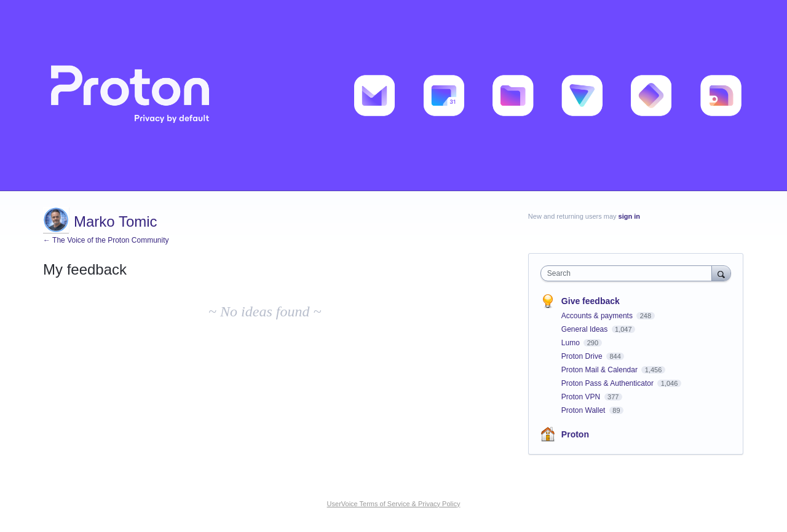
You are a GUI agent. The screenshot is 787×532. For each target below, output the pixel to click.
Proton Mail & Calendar (600, 370)
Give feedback (591, 301)
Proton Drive (583, 356)
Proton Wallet (584, 410)
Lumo (571, 343)
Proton (575, 434)
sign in (629, 216)
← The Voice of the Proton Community (106, 240)
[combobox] (629, 273)
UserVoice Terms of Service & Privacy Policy (394, 504)
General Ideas (586, 329)
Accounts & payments (598, 316)
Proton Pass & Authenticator (608, 383)
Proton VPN (582, 397)
